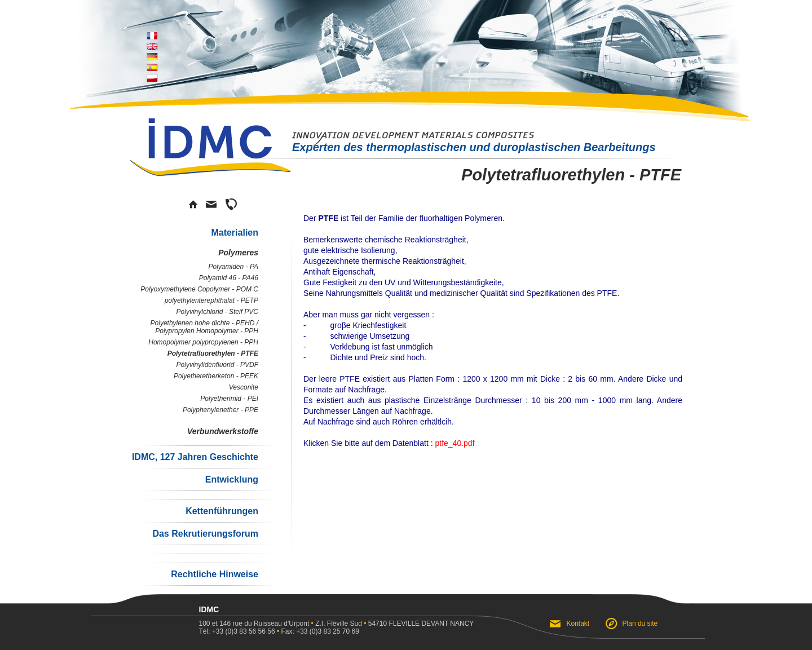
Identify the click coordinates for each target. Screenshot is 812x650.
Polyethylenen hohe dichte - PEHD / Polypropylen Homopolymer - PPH (204, 327)
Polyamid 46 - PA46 (229, 278)
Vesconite (244, 387)
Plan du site (640, 624)
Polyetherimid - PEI (229, 399)
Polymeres (238, 253)
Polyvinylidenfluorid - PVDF (217, 365)
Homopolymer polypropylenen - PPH (203, 342)
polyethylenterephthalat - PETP (211, 300)
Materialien (235, 233)
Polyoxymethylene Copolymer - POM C (199, 289)
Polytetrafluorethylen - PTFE (213, 353)
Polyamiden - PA (233, 267)
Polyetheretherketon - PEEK (216, 376)
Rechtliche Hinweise (215, 574)
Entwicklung (232, 479)
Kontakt (578, 624)
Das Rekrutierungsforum (205, 534)
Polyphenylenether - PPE (220, 410)
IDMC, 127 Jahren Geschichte (195, 457)
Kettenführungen (222, 511)
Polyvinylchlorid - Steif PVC (217, 312)
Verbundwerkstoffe (223, 431)
